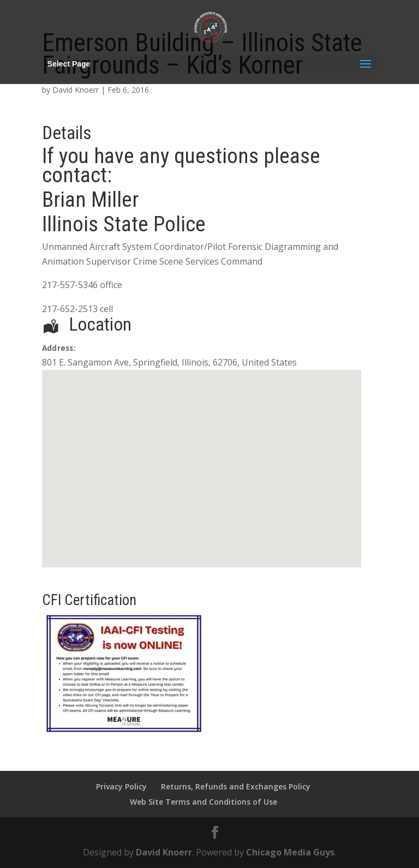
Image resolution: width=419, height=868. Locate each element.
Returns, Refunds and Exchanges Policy (236, 786)
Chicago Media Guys (290, 852)
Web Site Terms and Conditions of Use (203, 802)
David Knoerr (76, 90)
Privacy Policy (121, 786)
